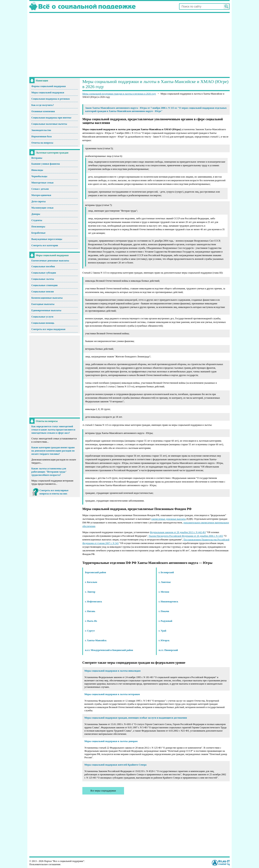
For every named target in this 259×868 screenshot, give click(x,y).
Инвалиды (37, 170)
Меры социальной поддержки (48, 93)
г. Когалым (91, 582)
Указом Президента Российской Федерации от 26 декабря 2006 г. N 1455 (186, 536)
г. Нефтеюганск (93, 602)
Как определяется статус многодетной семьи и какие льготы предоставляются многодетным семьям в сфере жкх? (53, 430)
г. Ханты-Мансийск (96, 640)
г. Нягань (90, 611)
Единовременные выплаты (46, 310)
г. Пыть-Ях (91, 621)
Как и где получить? (43, 105)
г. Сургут (90, 631)
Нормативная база (41, 136)
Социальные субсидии (44, 273)
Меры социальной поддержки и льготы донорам (111, 741)
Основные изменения (43, 111)
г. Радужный (165, 621)
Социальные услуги (42, 317)
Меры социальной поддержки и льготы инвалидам (113, 671)
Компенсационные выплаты (47, 298)
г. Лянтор (90, 592)
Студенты (37, 220)
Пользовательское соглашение (45, 864)
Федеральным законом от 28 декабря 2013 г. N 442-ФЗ (178, 532)
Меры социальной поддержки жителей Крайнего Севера (115, 765)
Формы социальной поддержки (49, 86)
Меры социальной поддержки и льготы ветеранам (112, 694)
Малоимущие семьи (42, 208)
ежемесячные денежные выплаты (169, 519)
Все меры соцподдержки (103, 791)
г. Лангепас (165, 582)
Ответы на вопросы (42, 143)
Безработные (38, 233)
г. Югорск (164, 640)
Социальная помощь (43, 323)
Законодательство (41, 130)
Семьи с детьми (40, 189)
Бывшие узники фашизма (46, 164)
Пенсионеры (38, 227)
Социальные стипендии (44, 285)
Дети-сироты (39, 201)
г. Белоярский (166, 572)
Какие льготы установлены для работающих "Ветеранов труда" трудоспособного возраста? (49, 472)
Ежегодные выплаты (43, 304)
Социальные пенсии (43, 292)
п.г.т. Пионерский (168, 650)
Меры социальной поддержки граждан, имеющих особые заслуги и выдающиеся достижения (136, 718)
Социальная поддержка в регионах (51, 99)
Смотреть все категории (45, 245)
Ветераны (37, 158)
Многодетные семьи (42, 183)
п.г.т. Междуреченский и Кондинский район (109, 650)
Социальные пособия (43, 266)
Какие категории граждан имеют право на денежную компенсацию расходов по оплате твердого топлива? (53, 451)
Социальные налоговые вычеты (49, 124)
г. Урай (162, 631)
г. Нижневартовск (168, 602)
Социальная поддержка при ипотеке (51, 118)
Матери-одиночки (41, 195)
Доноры (36, 214)
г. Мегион (164, 592)
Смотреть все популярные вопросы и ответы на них (54, 492)
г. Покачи (164, 611)
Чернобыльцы (39, 176)
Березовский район (96, 572)
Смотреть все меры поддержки (48, 329)
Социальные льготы (43, 279)
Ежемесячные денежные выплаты (50, 261)
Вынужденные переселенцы (47, 239)
